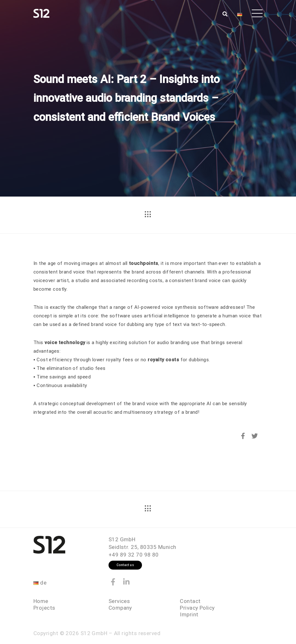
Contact (190, 601)
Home (41, 601)
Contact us (125, 565)
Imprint (189, 614)
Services (119, 601)
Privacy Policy (197, 608)
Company (120, 608)
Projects (44, 608)
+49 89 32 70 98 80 (134, 555)
